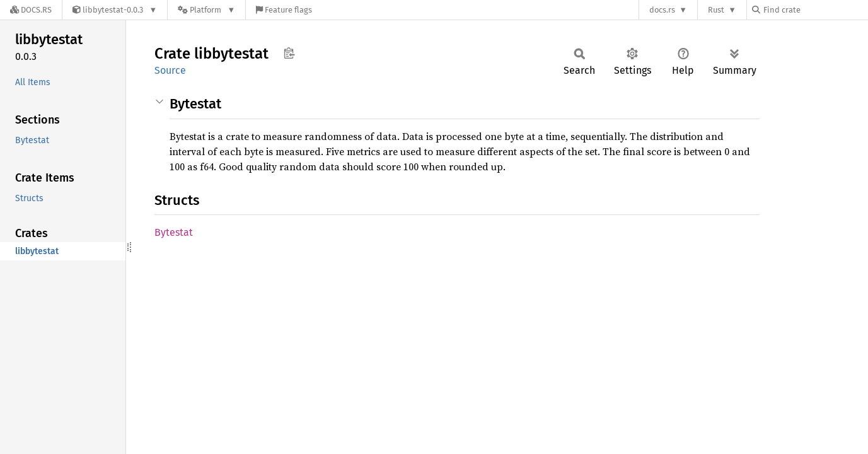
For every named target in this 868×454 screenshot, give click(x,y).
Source (170, 70)
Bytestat (174, 232)
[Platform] (206, 10)
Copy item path (289, 53)
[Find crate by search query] (815, 10)
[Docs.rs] (31, 10)
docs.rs (662, 10)
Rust (716, 10)
